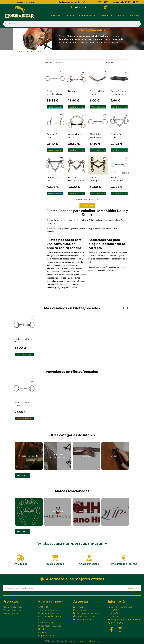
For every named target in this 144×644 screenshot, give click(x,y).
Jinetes (69, 16)
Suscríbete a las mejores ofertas (72, 579)
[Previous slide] (123, 308)
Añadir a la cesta (55, 107)
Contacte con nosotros (25, 2)
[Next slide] (127, 308)
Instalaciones (87, 16)
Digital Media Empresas (88, 641)
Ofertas (121, 16)
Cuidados (106, 16)
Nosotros (135, 16)
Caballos (54, 16)
